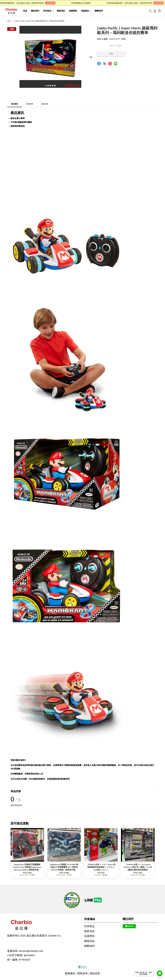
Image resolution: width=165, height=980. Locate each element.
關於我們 (35, 11)
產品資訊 (15, 105)
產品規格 (30, 105)
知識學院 (73, 11)
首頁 (25, 11)
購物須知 (89, 942)
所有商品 (48, 11)
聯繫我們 (99, 11)
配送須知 (45, 105)
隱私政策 (83, 974)
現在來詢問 (53, 3)
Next (91, 58)
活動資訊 (86, 11)
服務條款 (70, 974)
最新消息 (61, 11)
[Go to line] (160, 973)
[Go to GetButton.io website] (160, 978)
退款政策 (95, 974)
